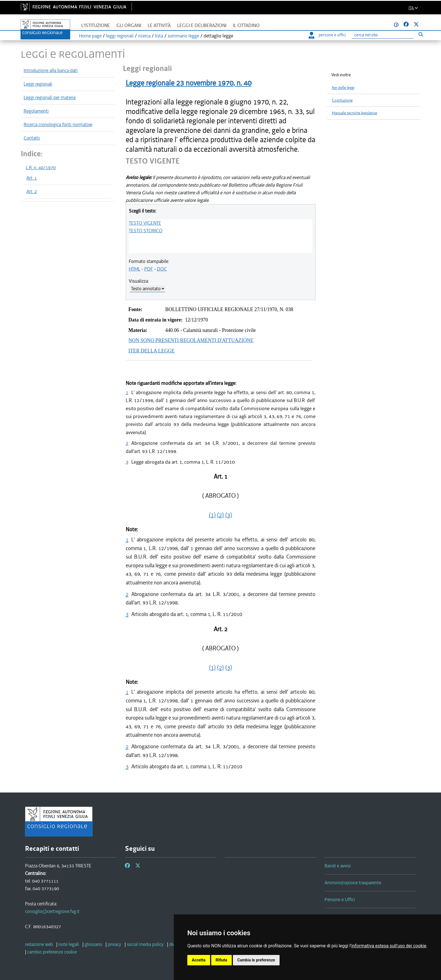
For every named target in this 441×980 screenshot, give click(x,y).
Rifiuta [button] (221, 960)
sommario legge (183, 36)
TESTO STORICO (146, 231)
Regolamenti (36, 111)
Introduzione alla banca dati (51, 70)
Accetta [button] (199, 960)
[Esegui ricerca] (421, 34)
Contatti (32, 138)
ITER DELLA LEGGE (152, 351)
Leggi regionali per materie (50, 97)
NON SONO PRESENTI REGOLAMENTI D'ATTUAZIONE (191, 340)
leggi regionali (120, 36)
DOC (162, 269)
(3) (229, 515)
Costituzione (342, 100)
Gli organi (129, 25)
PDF (149, 269)
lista (159, 36)
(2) (220, 515)
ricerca (144, 36)
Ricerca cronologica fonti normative (58, 124)
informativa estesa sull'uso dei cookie (389, 946)
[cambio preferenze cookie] (52, 952)
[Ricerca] (382, 35)
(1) (212, 515)
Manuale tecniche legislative (355, 113)
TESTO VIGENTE (145, 223)
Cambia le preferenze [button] (256, 960)
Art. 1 (32, 178)
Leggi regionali (38, 84)
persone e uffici (327, 35)
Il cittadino (246, 25)
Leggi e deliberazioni (202, 25)
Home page (90, 36)
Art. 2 (32, 191)
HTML (135, 269)
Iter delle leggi (343, 88)
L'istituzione (96, 25)
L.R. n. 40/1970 (41, 168)
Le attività (159, 25)
